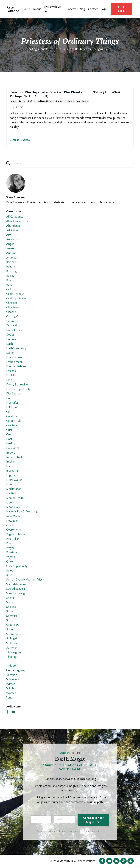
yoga (9, 698)
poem (10, 543)
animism (12, 249)
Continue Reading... (20, 140)
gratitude (12, 425)
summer (12, 648)
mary (9, 484)
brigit (9, 280)
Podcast (71, 9)
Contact (93, 9)
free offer (12, 403)
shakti (10, 598)
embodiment (14, 362)
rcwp (10, 571)
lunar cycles (14, 480)
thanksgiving (69, 101)
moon (10, 503)
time (9, 661)
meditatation (14, 489)
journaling (13, 471)
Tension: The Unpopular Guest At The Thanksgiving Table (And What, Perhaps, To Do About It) (65, 94)
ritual (10, 575)
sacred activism (16, 584)
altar (9, 235)
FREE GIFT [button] (121, 9)
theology (12, 657)
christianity (13, 308)
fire (8, 398)
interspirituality (15, 457)
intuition (11, 462)
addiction (12, 230)
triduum (11, 666)
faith (9, 380)
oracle (10, 525)
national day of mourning (44, 101)
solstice (11, 607)
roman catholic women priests (25, 580)
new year (12, 521)
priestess (12, 552)
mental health (15, 498)
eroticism (12, 376)
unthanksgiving (83, 101)
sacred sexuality (16, 589)
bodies (10, 276)
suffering (12, 643)
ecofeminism (14, 357)
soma (10, 612)
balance (22, 101)
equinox (11, 371)
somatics (12, 616)
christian (12, 303)
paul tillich (13, 539)
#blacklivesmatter (17, 221)
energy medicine (16, 367)
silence (59, 101)
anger (10, 244)
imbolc (11, 453)
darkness (12, 321)
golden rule (14, 421)
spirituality (13, 625)
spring (10, 630)
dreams (11, 339)
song (9, 621)
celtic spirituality (16, 299)
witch (10, 689)
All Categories (15, 217)
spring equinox (15, 634)
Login (104, 9)
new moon (13, 516)
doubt (10, 335)
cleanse (11, 312)
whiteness (13, 680)
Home (26, 9)
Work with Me (53, 9)
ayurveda (12, 258)
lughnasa (12, 475)
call (9, 289)
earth (10, 344)
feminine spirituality (18, 389)
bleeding (11, 271)
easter (10, 353)
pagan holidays (16, 534)
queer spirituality (17, 566)
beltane (11, 267)
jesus (9, 466)
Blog (82, 9)
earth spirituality (16, 348)
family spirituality (17, 385)
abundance (13, 226)
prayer (10, 548)
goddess (12, 416)
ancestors (13, 239)
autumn (14, 101)
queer (10, 562)
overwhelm (14, 530)
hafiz (9, 439)
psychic (11, 557)
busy (9, 285)
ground (11, 435)
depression (13, 326)
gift (8, 412)
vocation (12, 675)
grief (30, 101)
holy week (13, 448)
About (37, 9)
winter (11, 684)
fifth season (14, 394)
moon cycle (14, 507)
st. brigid (12, 639)
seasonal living (16, 593)
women (11, 693)
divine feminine (16, 330)
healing (11, 444)
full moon (12, 407)
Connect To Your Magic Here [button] (94, 820)
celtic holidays (15, 294)
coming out (14, 317)
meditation (13, 494)
